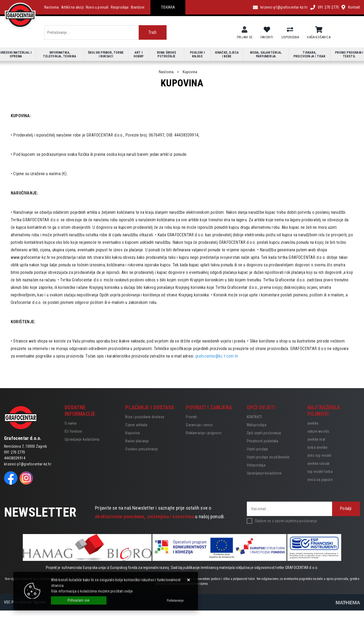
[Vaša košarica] (319, 30)
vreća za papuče (320, 480)
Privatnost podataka (263, 441)
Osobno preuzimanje (142, 449)
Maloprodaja (257, 425)
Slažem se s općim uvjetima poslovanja (286, 521)
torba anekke (317, 447)
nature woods (318, 431)
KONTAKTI (254, 417)
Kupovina (133, 433)
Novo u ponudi (97, 7)
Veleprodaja (256, 465)
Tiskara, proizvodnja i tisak (310, 54)
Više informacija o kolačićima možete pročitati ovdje (92, 591)
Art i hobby (139, 54)
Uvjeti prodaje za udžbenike (268, 457)
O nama (71, 423)
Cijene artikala (136, 425)
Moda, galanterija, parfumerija (266, 54)
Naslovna (52, 7)
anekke (313, 423)
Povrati (191, 417)
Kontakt (354, 7)
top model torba (320, 472)
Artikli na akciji (72, 7)
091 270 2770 (328, 7)
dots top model (319, 455)
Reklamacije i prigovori (204, 433)
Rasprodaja (120, 7)
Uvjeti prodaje (258, 449)
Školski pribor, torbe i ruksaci (106, 54)
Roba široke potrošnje (167, 54)
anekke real (316, 439)
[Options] (175, 601)
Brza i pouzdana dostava (145, 417)
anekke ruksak (319, 464)
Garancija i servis (199, 425)
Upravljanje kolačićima (82, 439)
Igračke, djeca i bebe (227, 54)
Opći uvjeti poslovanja (264, 433)
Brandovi (138, 7)
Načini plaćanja (137, 441)
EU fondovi (73, 431)
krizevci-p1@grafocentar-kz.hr (284, 7)
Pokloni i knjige (197, 54)
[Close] (79, 600)
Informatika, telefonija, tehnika (60, 54)
